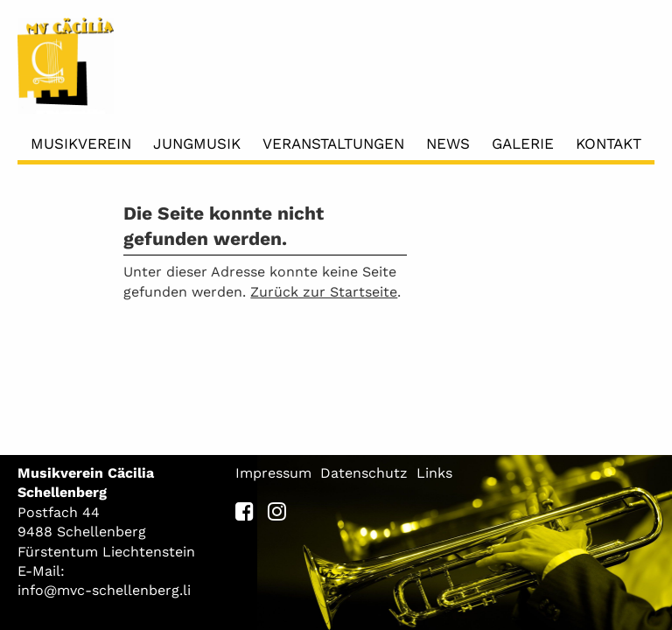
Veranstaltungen (333, 144)
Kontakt (609, 144)
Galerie (523, 144)
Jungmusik (197, 144)
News (448, 144)
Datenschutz (364, 473)
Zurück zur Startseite (324, 292)
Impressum (273, 473)
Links (434, 473)
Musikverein (81, 144)
